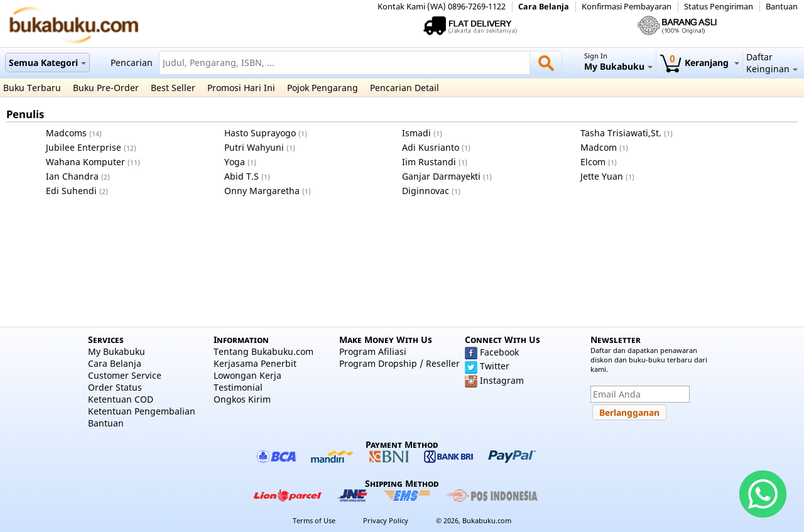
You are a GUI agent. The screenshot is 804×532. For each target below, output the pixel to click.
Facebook (499, 352)
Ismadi (416, 133)
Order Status (115, 387)
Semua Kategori (47, 62)
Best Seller (173, 88)
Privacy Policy (386, 520)
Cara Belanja (544, 7)
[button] (629, 412)
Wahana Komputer (85, 162)
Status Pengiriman (719, 7)
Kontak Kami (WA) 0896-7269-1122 (442, 7)
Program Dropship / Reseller (399, 363)
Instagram (502, 380)
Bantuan (782, 7)
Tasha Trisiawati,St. (621, 133)
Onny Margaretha (262, 191)
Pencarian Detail (405, 88)
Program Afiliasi (373, 351)
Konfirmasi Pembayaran (627, 7)
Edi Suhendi (71, 191)
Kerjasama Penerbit (255, 363)
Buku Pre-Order (106, 88)
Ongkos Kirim (242, 399)
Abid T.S (242, 176)
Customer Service (125, 375)
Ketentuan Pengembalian (142, 411)
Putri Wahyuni (254, 147)
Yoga (235, 162)
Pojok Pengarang (323, 88)
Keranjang (699, 62)
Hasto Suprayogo (260, 133)
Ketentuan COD (121, 399)
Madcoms (66, 133)
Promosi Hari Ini (241, 88)
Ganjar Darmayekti (441, 176)
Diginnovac (426, 191)
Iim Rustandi (429, 162)
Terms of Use (314, 520)
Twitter (495, 366)
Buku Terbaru (32, 88)
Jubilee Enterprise (84, 147)
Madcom (599, 147)
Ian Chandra (72, 176)
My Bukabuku (117, 351)
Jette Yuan (602, 176)
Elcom (593, 162)
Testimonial (238, 387)
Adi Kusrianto (431, 147)
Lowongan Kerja (247, 375)
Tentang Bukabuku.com (263, 351)
